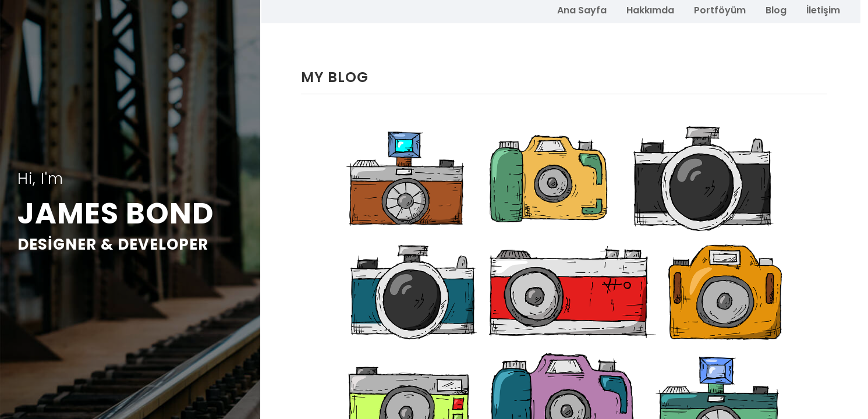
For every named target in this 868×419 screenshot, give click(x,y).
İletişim (823, 10)
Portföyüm (720, 10)
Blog (776, 10)
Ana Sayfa (582, 10)
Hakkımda (650, 10)
